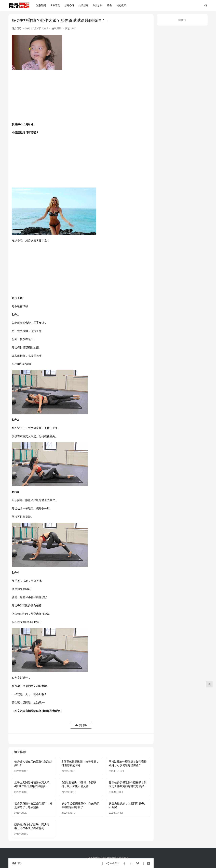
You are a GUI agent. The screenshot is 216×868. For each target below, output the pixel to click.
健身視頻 (121, 5)
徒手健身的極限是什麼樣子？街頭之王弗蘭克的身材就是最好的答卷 (128, 785)
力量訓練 (84, 5)
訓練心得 (69, 5)
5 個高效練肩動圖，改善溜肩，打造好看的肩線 (80, 763)
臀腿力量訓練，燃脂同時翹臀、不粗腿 (128, 805)
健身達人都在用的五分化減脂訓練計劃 (33, 763)
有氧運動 (55, 5)
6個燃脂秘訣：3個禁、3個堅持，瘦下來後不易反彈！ (79, 784)
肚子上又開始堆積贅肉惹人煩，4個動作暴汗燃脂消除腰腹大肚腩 (33, 785)
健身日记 (17, 28)
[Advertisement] (81, 97)
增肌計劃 (98, 5)
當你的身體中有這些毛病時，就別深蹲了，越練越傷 (33, 805)
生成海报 (113, 863)
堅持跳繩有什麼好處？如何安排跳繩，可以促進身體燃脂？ (128, 763)
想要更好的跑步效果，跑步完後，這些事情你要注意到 (32, 826)
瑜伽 (110, 5)
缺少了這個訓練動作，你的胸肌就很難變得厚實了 (80, 805)
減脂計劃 (41, 5)
